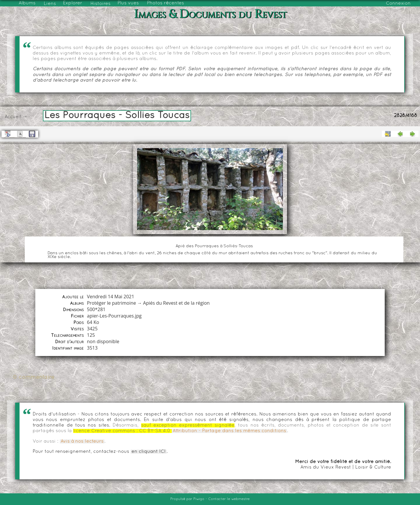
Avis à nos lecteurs (82, 441)
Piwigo (199, 499)
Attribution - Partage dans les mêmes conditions (229, 431)
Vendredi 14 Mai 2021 (111, 297)
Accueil (13, 117)
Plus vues (128, 3)
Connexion (398, 3)
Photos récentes (166, 3)
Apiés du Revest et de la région (176, 303)
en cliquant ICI (149, 452)
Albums (27, 3)
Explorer (73, 3)
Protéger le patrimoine (111, 303)
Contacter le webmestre (229, 499)
